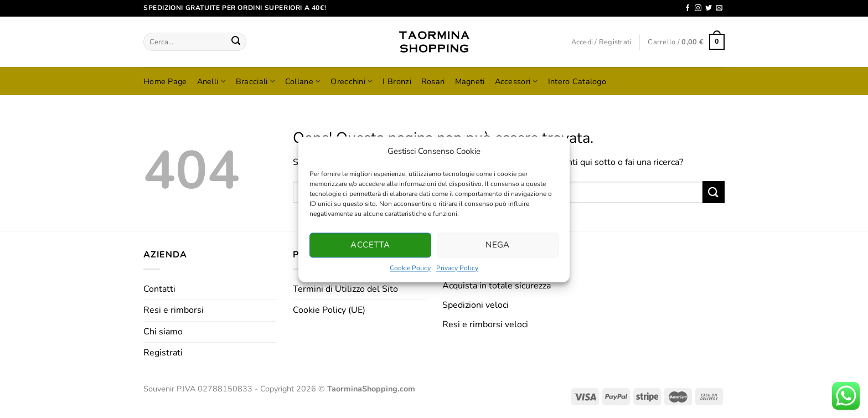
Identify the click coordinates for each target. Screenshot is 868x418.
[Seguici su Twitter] (709, 8)
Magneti (470, 81)
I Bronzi (397, 81)
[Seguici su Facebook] (688, 8)
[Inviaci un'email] (719, 8)
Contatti (159, 289)
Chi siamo (163, 332)
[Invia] (236, 42)
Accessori (516, 81)
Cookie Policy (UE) (329, 310)
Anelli (211, 81)
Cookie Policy (410, 268)
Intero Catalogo (577, 81)
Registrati (163, 353)
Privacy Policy (457, 268)
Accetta (370, 245)
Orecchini (352, 81)
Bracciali (255, 81)
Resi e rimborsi (174, 310)
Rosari (433, 81)
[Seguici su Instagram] (698, 8)
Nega (498, 245)
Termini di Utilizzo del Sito (345, 289)
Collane (303, 81)
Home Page (165, 81)
